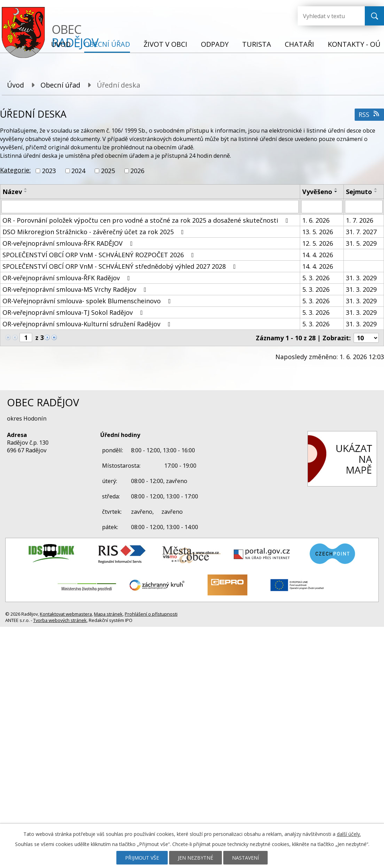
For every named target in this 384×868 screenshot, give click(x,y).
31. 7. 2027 (361, 232)
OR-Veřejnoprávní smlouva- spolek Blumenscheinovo (88, 301)
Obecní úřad (107, 44)
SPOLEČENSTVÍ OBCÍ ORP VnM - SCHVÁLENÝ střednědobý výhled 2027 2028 (121, 266)
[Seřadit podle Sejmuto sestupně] (376, 192)
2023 (49, 171)
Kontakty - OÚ (354, 44)
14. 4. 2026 (318, 255)
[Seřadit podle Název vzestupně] (26, 189)
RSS (369, 114)
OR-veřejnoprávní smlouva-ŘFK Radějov (68, 278)
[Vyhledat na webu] (326, 16)
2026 (137, 171)
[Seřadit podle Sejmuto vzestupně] (376, 189)
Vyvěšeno (317, 192)
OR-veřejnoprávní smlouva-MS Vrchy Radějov (76, 289)
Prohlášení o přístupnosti (151, 614)
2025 (108, 171)
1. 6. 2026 (316, 220)
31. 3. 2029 (361, 278)
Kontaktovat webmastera (66, 614)
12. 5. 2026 (318, 243)
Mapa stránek (108, 614)
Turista (257, 44)
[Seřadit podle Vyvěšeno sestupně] (336, 192)
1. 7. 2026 (360, 220)
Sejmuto (359, 192)
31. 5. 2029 (361, 243)
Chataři (299, 44)
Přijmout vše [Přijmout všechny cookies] (142, 858)
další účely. (349, 834)
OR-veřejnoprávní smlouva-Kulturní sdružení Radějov (88, 324)
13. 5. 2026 (318, 232)
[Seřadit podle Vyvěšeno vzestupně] (336, 189)
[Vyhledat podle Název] (150, 207)
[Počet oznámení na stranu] (366, 338)
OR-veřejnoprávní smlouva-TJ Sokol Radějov (74, 312)
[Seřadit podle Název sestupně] (26, 192)
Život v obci (165, 44)
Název (12, 192)
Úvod (61, 44)
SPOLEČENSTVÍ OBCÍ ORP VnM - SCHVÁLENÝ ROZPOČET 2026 (100, 255)
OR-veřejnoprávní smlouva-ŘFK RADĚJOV (69, 243)
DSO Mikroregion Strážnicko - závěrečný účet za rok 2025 (95, 232)
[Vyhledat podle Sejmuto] (364, 207)
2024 (78, 171)
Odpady (215, 44)
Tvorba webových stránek (60, 620)
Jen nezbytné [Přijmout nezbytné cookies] (195, 858)
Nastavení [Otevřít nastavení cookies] (245, 858)
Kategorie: (15, 170)
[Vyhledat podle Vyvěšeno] (322, 207)
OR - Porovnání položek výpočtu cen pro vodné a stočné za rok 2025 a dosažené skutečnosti (147, 220)
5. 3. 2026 (316, 278)
